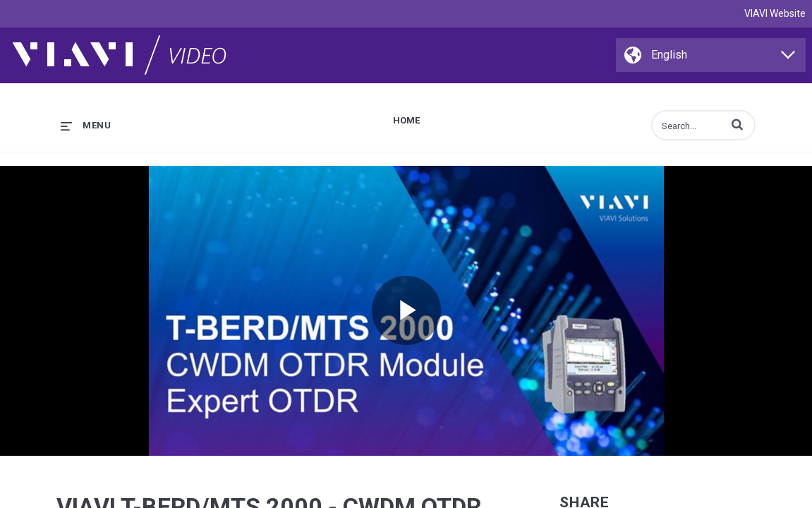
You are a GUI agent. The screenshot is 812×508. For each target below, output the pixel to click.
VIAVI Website (775, 13)
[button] (737, 124)
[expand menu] (86, 125)
